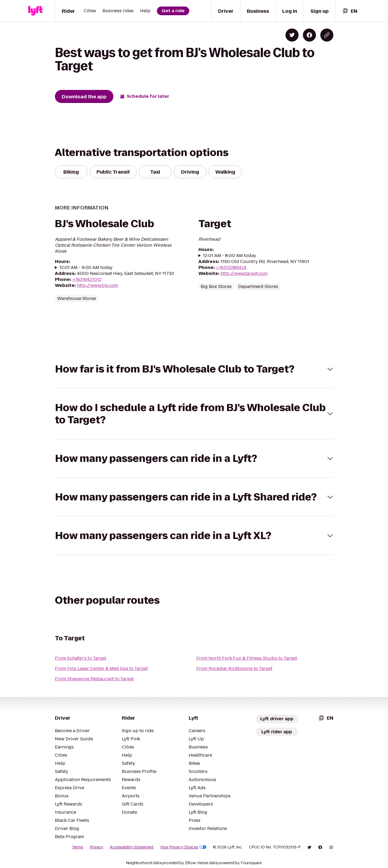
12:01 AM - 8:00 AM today (229, 256)
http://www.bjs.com (97, 285)
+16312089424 (231, 267)
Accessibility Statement (132, 847)
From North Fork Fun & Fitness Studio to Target (247, 658)
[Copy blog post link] (327, 35)
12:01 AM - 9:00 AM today (86, 268)
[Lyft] (35, 11)
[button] (194, 369)
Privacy (97, 847)
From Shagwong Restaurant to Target (94, 679)
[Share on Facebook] (309, 35)
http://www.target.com (244, 273)
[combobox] (350, 11)
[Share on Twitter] (292, 35)
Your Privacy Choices (183, 847)
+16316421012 (87, 279)
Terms (77, 847)
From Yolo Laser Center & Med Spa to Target (101, 668)
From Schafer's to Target (81, 658)
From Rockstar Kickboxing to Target (234, 668)
